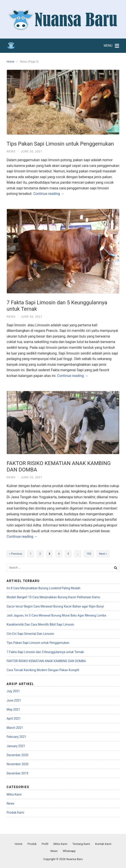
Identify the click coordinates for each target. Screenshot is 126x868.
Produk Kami (15, 813)
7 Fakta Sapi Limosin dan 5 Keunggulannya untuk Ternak (45, 652)
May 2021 (13, 709)
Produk (32, 844)
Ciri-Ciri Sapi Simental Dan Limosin (30, 634)
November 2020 (18, 764)
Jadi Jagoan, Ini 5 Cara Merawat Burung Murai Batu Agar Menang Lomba (56, 615)
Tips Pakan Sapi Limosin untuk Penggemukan (60, 144)
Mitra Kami (14, 794)
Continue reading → (49, 194)
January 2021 (16, 746)
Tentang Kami (81, 844)
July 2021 (13, 691)
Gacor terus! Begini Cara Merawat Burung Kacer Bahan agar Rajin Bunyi (55, 606)
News (11, 151)
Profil (45, 844)
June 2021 (14, 700)
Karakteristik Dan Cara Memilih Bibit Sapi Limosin (40, 624)
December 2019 (18, 773)
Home (10, 62)
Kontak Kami (103, 844)
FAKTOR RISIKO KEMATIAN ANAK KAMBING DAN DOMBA (46, 661)
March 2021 (15, 728)
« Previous (16, 554)
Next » (103, 554)
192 (89, 554)
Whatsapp (69, 851)
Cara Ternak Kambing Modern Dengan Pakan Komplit (43, 670)
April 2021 (14, 718)
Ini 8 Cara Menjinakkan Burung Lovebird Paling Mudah (44, 588)
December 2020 (18, 755)
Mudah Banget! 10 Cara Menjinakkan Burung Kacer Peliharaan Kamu (53, 597)
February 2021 (16, 737)
